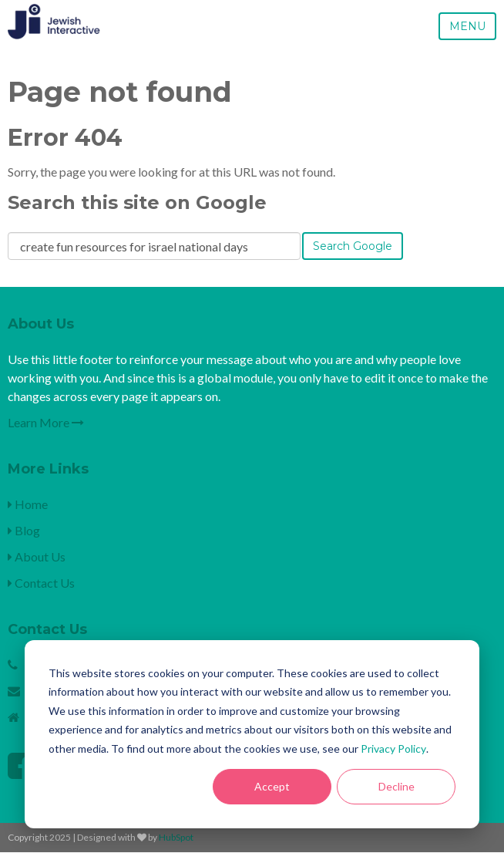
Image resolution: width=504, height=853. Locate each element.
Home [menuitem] (28, 504)
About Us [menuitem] (37, 556)
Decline (396, 786)
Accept (272, 786)
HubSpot (176, 837)
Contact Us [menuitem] (41, 583)
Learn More (46, 422)
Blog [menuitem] (24, 530)
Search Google (353, 246)
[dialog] (252, 734)
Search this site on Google (137, 202)
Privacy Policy (393, 748)
